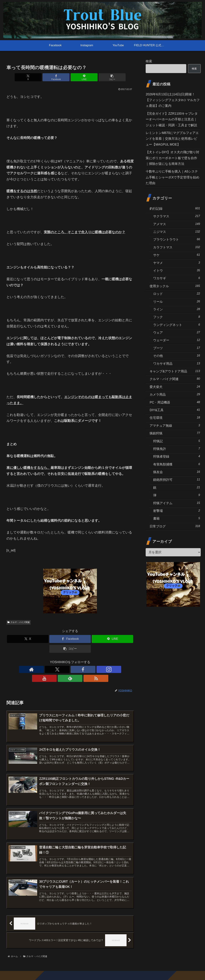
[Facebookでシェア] (59, 77)
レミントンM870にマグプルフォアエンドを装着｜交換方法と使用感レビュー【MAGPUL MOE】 (172, 139)
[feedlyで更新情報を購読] (87, 669)
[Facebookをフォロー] (62, 669)
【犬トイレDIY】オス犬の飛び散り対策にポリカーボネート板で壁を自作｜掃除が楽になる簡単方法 (172, 158)
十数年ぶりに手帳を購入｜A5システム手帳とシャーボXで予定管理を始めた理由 (172, 177)
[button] (102, 77)
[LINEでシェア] (81, 77)
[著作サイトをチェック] (45, 669)
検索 (149, 61)
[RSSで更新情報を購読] (95, 669)
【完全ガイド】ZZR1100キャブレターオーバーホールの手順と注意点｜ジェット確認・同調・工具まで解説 (172, 119)
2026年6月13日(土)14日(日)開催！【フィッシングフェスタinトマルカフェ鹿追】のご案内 (173, 100)
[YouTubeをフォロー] (78, 669)
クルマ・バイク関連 (19, 622)
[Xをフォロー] (54, 669)
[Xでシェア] (38, 77)
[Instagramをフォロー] (70, 669)
